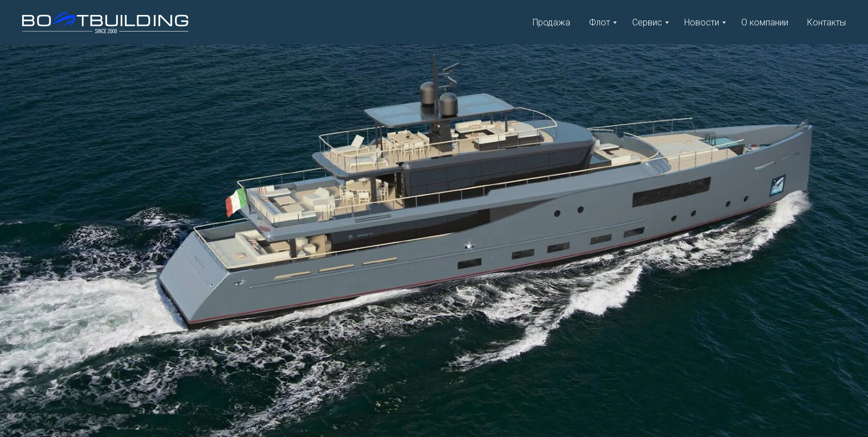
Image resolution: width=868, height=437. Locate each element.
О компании (765, 22)
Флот (600, 22)
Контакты (826, 22)
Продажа (551, 22)
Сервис (647, 22)
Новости (702, 22)
